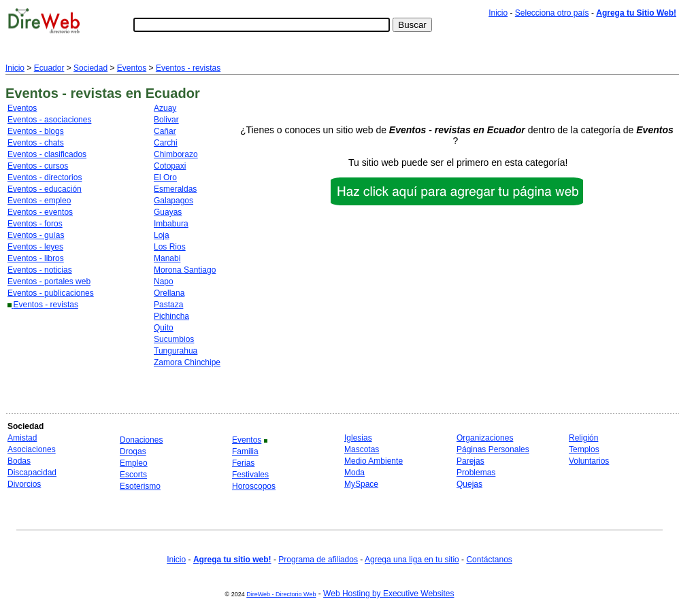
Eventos (132, 68)
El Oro (165, 177)
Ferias (243, 463)
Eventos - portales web (49, 281)
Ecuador (49, 68)
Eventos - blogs (36, 131)
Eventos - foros (35, 224)
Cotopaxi (170, 166)
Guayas (168, 212)
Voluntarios (589, 461)
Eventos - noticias (40, 270)
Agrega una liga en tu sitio (412, 560)
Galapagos (173, 201)
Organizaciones (485, 438)
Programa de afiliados (318, 560)
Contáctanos (489, 560)
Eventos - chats (36, 143)
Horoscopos (254, 486)
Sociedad (90, 68)
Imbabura (171, 224)
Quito (164, 328)
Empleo (134, 463)
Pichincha (171, 316)
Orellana (169, 293)
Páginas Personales (493, 449)
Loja (162, 235)
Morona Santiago (185, 270)
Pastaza (168, 305)
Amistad (22, 438)
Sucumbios (174, 339)
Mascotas (362, 449)
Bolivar (166, 120)
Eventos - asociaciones (49, 120)
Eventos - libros (36, 258)
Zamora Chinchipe (187, 362)
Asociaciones (32, 449)
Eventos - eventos (40, 212)
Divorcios (24, 484)
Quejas (469, 484)
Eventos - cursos (38, 166)
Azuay (165, 108)
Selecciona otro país (552, 13)
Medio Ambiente (374, 461)
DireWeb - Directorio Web (281, 594)
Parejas (470, 461)
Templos (584, 449)
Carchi (166, 143)
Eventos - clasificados (47, 154)
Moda (354, 473)
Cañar (165, 131)
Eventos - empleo (39, 201)
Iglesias (358, 438)
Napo (164, 281)
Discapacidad (32, 473)
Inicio (498, 13)
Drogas (133, 451)
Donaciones (141, 440)
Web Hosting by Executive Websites (388, 594)
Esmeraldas (175, 189)
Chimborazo (176, 154)
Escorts (133, 475)
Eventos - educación (45, 189)
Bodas (19, 461)
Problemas (476, 473)
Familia (245, 451)
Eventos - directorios (45, 177)
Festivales (250, 475)
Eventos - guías (36, 235)
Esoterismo (140, 486)
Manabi (167, 258)
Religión (583, 438)
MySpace (361, 484)
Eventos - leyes (35, 247)
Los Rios (170, 247)
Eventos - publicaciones (51, 293)
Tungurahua (176, 351)
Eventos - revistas (188, 68)
